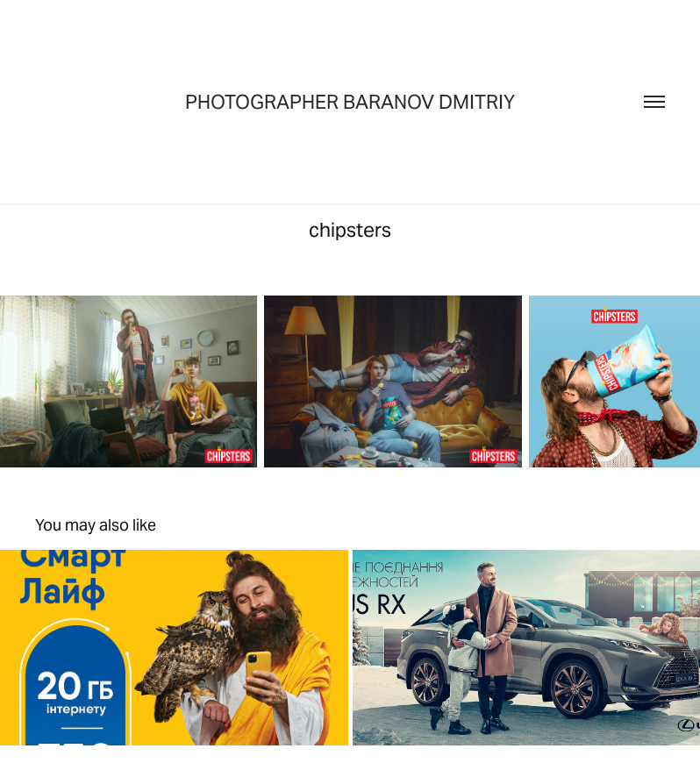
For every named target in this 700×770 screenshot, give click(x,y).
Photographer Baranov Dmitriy (350, 102)
